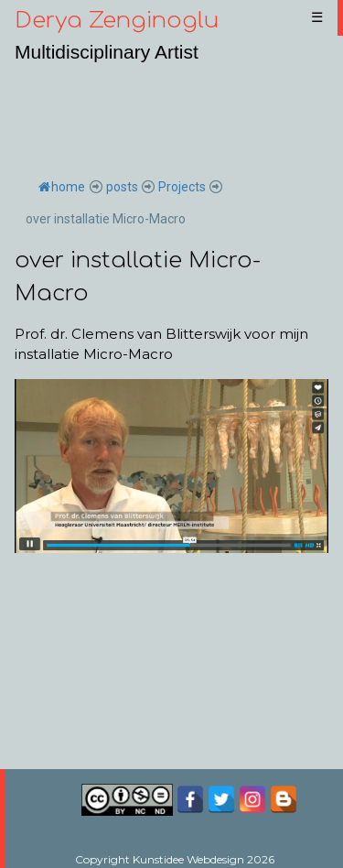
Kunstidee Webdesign (188, 859)
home (62, 187)
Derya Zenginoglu (117, 21)
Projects (182, 187)
